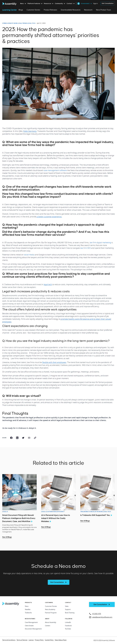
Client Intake (29, 626)
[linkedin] (17, 438)
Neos (27, 606)
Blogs (21, 10)
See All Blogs (7, 537)
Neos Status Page (61, 640)
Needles (28, 610)
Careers (48, 626)
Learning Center (10, 10)
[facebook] (11, 438)
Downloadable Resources (71, 10)
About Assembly (51, 623)
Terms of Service (22, 640)
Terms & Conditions (9, 640)
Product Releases (50, 10)
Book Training (70, 613)
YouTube (68, 629)
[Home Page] (11, 605)
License (31, 640)
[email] (29, 438)
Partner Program (51, 613)
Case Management (31, 623)
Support (68, 610)
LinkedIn (68, 623)
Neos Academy (50, 610)
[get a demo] (108, 3)
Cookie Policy (49, 640)
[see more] (59, 582)
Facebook (68, 626)
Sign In (95, 3)
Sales (67, 606)
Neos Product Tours (104, 10)
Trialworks (28, 613)
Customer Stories (33, 10)
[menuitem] (24, 4)
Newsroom (88, 10)
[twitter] (23, 438)
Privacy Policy (39, 640)
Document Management (33, 629)
